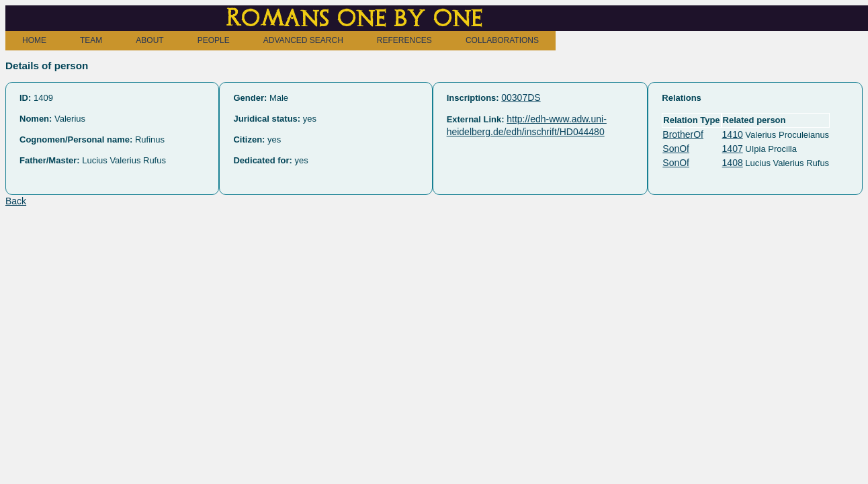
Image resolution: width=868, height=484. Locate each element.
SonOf (676, 149)
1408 (733, 163)
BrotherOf (683, 134)
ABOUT (149, 40)
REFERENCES (404, 40)
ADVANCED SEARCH (303, 40)
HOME (34, 40)
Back (16, 201)
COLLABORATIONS (502, 40)
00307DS (521, 97)
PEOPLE (214, 40)
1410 (733, 134)
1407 (733, 149)
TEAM (91, 40)
